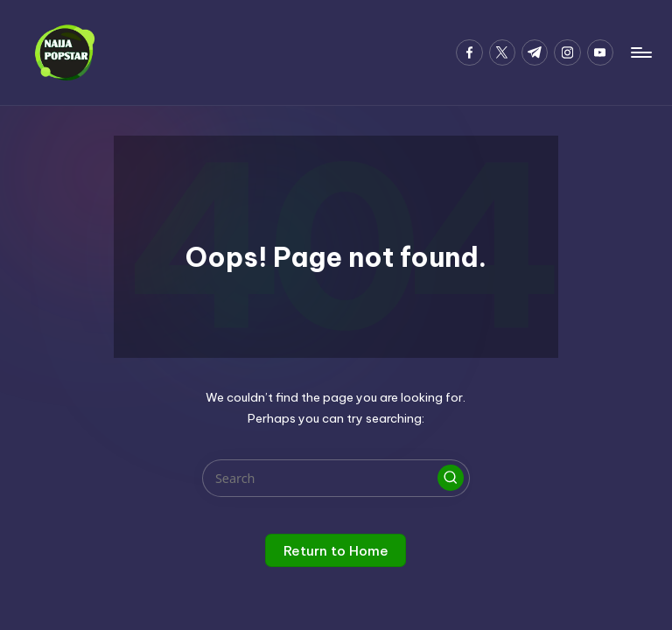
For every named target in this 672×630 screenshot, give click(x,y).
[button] (451, 478)
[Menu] (640, 52)
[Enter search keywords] (336, 478)
